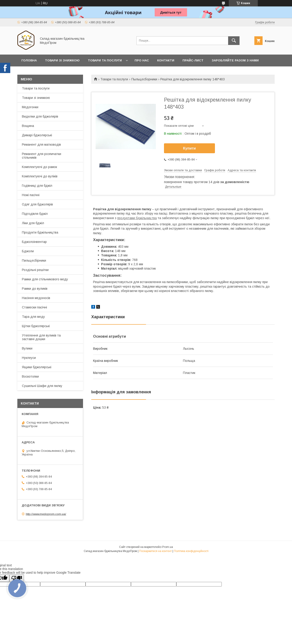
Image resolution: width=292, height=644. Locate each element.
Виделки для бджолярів (40, 116)
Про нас (142, 60)
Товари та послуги (105, 60)
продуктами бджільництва (137, 218)
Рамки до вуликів (35, 289)
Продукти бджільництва (40, 232)
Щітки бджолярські (36, 326)
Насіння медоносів (36, 298)
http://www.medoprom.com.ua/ (46, 514)
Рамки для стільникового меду (45, 279)
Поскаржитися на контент (155, 551)
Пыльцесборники (144, 79)
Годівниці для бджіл (37, 186)
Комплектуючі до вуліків (40, 176)
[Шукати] (234, 41)
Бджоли (28, 251)
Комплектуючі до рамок (39, 167)
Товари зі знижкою (62, 60)
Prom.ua (168, 547)
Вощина (28, 126)
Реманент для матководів (41, 145)
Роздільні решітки (35, 270)
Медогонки (30, 107)
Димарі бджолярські (37, 135)
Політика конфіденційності (191, 551)
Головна (29, 60)
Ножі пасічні (31, 195)
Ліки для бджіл (33, 223)
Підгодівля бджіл (35, 214)
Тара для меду (33, 317)
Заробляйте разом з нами (235, 60)
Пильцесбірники (34, 260)
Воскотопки (30, 376)
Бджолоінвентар (34, 242)
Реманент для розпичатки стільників (42, 156)
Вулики (27, 348)
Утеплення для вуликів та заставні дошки (41, 337)
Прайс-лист (193, 60)
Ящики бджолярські (37, 367)
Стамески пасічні (34, 307)
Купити (190, 148)
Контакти (166, 60)
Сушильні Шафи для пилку (42, 386)
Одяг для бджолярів (37, 204)
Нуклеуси (29, 358)
